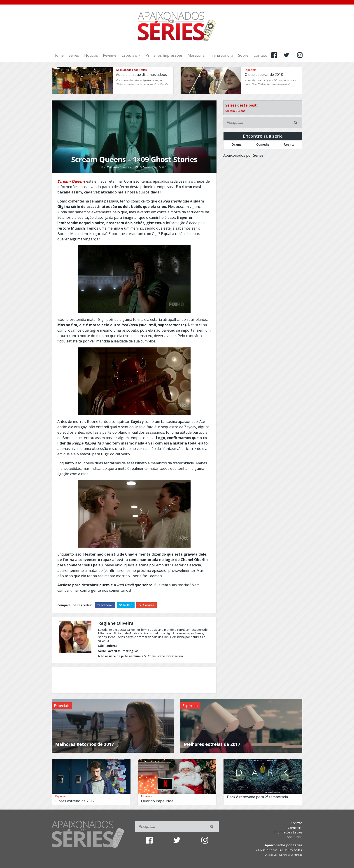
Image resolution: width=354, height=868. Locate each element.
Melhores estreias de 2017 (212, 744)
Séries (74, 55)
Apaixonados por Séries (131, 70)
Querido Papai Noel (158, 801)
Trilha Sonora (221, 55)
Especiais (130, 55)
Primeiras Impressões (164, 55)
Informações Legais (288, 832)
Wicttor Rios (297, 855)
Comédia (263, 144)
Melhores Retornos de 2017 (84, 744)
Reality (289, 144)
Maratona (196, 55)
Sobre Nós (295, 837)
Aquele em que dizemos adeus (141, 74)
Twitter (126, 605)
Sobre (243, 55)
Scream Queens (235, 111)
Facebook (105, 605)
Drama (237, 144)
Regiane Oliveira (118, 167)
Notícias (91, 55)
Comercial (295, 828)
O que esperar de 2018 (264, 74)
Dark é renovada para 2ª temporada (257, 797)
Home (59, 55)
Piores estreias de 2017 (75, 801)
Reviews (110, 55)
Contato (260, 55)
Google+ (147, 605)
